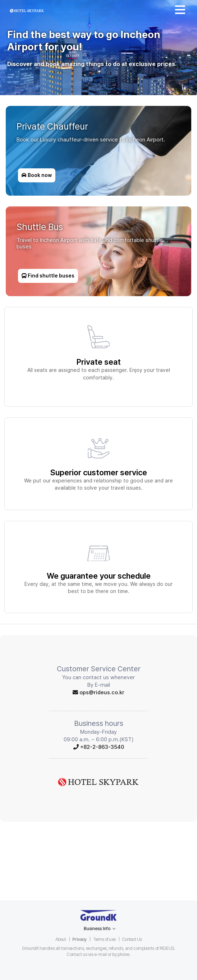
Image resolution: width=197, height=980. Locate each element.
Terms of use (104, 939)
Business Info (97, 928)
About (61, 939)
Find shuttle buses (48, 275)
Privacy (79, 939)
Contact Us (132, 939)
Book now (38, 174)
